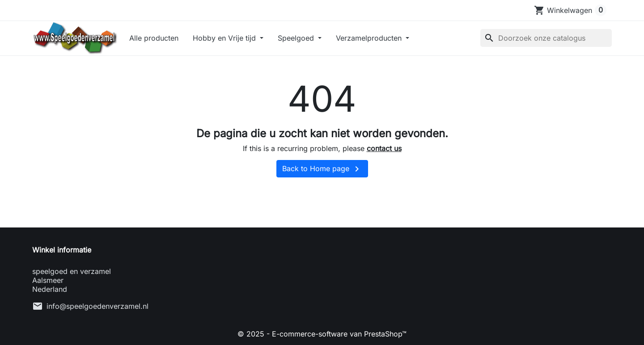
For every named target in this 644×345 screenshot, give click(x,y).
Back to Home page (322, 169)
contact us (384, 148)
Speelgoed (297, 38)
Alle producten (154, 38)
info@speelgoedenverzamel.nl (97, 306)
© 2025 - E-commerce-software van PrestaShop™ (322, 334)
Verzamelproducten (370, 38)
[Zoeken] (546, 38)
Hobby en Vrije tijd (225, 38)
